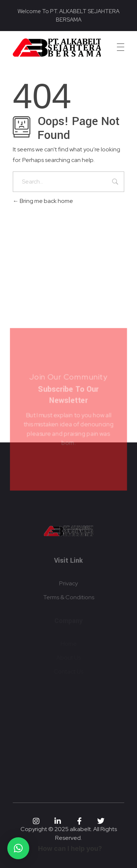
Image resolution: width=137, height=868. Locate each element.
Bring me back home (43, 201)
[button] (18, 848)
